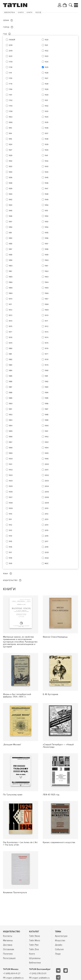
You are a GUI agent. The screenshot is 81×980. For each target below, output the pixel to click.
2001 (47, 470)
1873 (11, 315)
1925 (38, 12)
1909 (11, 508)
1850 (11, 227)
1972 (47, 326)
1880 (11, 348)
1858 (11, 255)
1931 (46, 100)
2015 (47, 530)
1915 (10, 541)
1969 (47, 310)
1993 (47, 442)
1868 (11, 288)
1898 (11, 448)
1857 (11, 249)
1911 (10, 519)
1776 (11, 84)
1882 (11, 360)
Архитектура (61, 936)
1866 (11, 282)
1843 (11, 205)
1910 (11, 514)
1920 (47, 40)
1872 (11, 310)
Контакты (8, 936)
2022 (47, 558)
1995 (47, 453)
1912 (10, 525)
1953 (47, 222)
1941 (46, 156)
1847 (11, 222)
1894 (11, 426)
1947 (47, 189)
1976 (47, 348)
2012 (47, 514)
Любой (12, 40)
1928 (47, 84)
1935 (47, 122)
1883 (11, 365)
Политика (8, 954)
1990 (47, 426)
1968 (47, 304)
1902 (11, 470)
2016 (47, 536)
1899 (11, 453)
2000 (47, 464)
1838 (11, 183)
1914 (10, 536)
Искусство (60, 940)
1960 (47, 260)
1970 (47, 315)
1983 (47, 387)
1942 (47, 161)
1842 (11, 200)
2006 (47, 497)
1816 (10, 139)
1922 (47, 51)
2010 (47, 508)
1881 (10, 354)
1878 (11, 337)
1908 (11, 503)
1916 (11, 547)
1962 (47, 271)
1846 (11, 216)
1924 (47, 62)
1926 (47, 73)
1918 (10, 558)
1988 (47, 415)
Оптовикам (9, 949)
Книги (21, 12)
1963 (47, 277)
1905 (11, 486)
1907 (11, 497)
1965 (47, 288)
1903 (11, 475)
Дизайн (59, 945)
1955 (47, 233)
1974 (47, 337)
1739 (11, 67)
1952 (47, 216)
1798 (11, 111)
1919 (11, 564)
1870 (11, 299)
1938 (47, 139)
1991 (46, 431)
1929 (47, 89)
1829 (11, 156)
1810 (10, 128)
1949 (47, 200)
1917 (10, 552)
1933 (47, 111)
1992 (47, 437)
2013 (47, 519)
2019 (11, 51)
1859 (11, 260)
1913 (10, 530)
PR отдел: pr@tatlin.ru (13, 978)
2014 (47, 525)
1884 (11, 371)
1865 (11, 277)
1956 (47, 238)
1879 (11, 343)
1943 (47, 167)
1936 (47, 128)
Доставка (8, 945)
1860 (11, 266)
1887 (11, 387)
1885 (11, 376)
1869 (11, 293)
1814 (10, 133)
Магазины (8, 940)
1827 (11, 150)
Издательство (12, 932)
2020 (47, 552)
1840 (11, 194)
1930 (47, 95)
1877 (11, 332)
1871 (10, 304)
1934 (47, 117)
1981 (46, 376)
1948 (47, 194)
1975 (47, 343)
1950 (47, 205)
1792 (11, 100)
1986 (47, 404)
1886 (11, 382)
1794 (11, 106)
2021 (11, 56)
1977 (47, 354)
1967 (47, 299)
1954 (47, 227)
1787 (11, 95)
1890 (11, 404)
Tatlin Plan (34, 945)
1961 (46, 266)
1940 (47, 150)
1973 (47, 332)
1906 (11, 492)
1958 (47, 249)
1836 (11, 178)
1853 (11, 238)
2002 (47, 475)
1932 (47, 106)
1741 (10, 73)
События (59, 949)
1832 (11, 161)
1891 (10, 409)
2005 (47, 492)
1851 (10, 233)
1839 (11, 189)
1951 (46, 211)
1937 (47, 133)
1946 (47, 183)
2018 (11, 45)
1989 (47, 420)
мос (47, 564)
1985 (47, 398)
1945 (47, 178)
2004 (47, 486)
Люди (58, 954)
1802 (11, 117)
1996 (47, 459)
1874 (11, 321)
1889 (11, 398)
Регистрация (9, 958)
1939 (47, 144)
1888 (11, 393)
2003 (47, 481)
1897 (11, 442)
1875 (11, 326)
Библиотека (10, 12)
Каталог (34, 932)
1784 (11, 89)
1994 (47, 448)
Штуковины (35, 958)
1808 (11, 122)
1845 (11, 211)
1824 (11, 144)
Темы (58, 932)
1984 (47, 393)
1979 (47, 365)
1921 (46, 45)
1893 (11, 420)
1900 (11, 459)
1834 (11, 172)
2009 (47, 503)
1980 (47, 371)
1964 (47, 282)
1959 (47, 255)
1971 (46, 321)
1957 (47, 244)
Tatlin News (35, 936)
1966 (47, 293)
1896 (11, 437)
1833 (11, 167)
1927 (47, 78)
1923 (47, 56)
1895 (11, 431)
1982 (47, 382)
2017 (47, 541)
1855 (11, 244)
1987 (47, 409)
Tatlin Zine (34, 949)
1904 (11, 481)
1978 (47, 360)
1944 (47, 172)
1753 (11, 78)
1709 (11, 62)
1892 (11, 415)
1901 (11, 464)
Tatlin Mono (35, 940)
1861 (10, 271)
